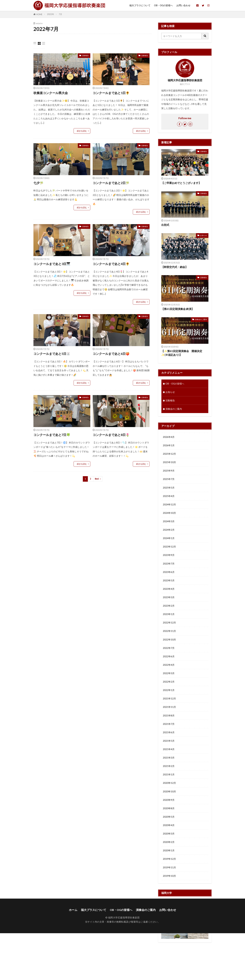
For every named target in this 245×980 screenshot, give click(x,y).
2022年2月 (169, 681)
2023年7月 (169, 563)
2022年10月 (169, 639)
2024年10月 (169, 513)
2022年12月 (169, 622)
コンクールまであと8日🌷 (111, 435)
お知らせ (203, 235)
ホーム (73, 957)
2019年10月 (169, 876)
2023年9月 (169, 555)
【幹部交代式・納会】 (175, 267)
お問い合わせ (183, 5)
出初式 (165, 225)
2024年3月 (169, 521)
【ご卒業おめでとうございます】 (181, 183)
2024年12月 (169, 504)
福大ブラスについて (140, 5)
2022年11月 (169, 631)
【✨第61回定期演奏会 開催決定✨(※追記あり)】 (182, 353)
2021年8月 (169, 715)
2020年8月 (169, 808)
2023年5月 (169, 580)
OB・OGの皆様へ (163, 5)
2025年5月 (169, 487)
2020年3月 (169, 833)
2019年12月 (169, 859)
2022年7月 (169, 648)
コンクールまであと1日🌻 (111, 93)
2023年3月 (169, 597)
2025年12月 (169, 454)
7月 (60, 14)
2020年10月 (169, 791)
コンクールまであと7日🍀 (52, 435)
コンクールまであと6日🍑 (111, 354)
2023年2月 (169, 606)
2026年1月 (169, 445)
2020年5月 (169, 817)
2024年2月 (169, 530)
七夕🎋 (39, 183)
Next (97, 479)
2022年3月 (169, 673)
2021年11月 (169, 707)
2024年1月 (169, 538)
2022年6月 (169, 656)
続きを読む (82, 131)
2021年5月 (169, 741)
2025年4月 (169, 496)
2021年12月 (169, 698)
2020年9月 (169, 800)
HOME (39, 14)
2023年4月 (169, 589)
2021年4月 (169, 749)
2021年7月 (169, 724)
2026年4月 (169, 437)
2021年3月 (169, 757)
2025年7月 (169, 479)
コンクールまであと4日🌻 (111, 264)
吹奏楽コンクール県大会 (51, 93)
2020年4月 (169, 825)
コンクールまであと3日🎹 (52, 264)
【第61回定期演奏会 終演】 (178, 309)
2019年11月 (169, 867)
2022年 (51, 14)
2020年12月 (169, 783)
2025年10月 (169, 462)
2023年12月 (169, 546)
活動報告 (85, 55)
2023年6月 (169, 572)
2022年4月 (169, 665)
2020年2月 (169, 842)
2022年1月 (169, 690)
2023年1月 (169, 614)
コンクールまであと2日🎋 (111, 183)
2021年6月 (169, 732)
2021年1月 (169, 774)
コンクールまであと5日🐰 (52, 354)
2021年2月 (169, 766)
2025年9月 (169, 470)
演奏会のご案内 (201, 319)
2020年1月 (169, 850)
